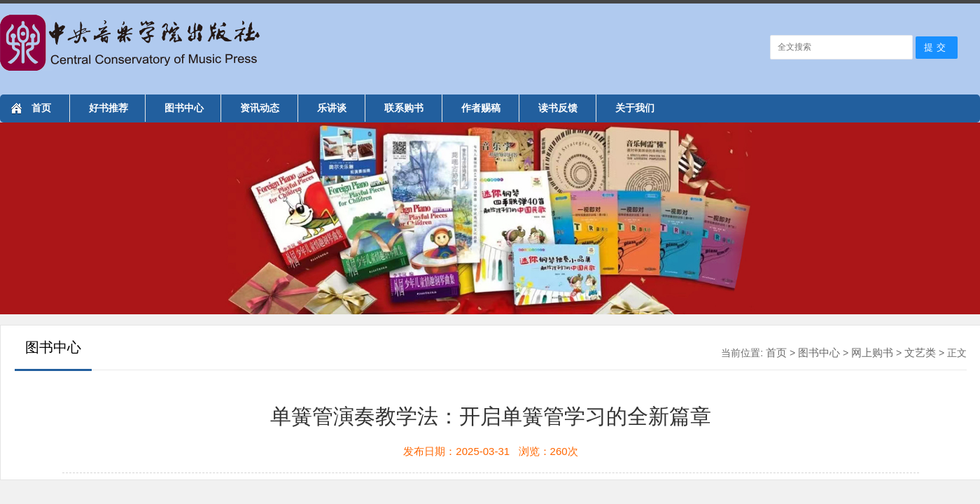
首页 (41, 108)
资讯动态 (260, 108)
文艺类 (920, 352)
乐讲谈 (332, 108)
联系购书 (404, 108)
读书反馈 (558, 108)
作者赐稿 (481, 108)
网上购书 (872, 352)
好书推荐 (108, 108)
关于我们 (635, 108)
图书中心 (184, 108)
